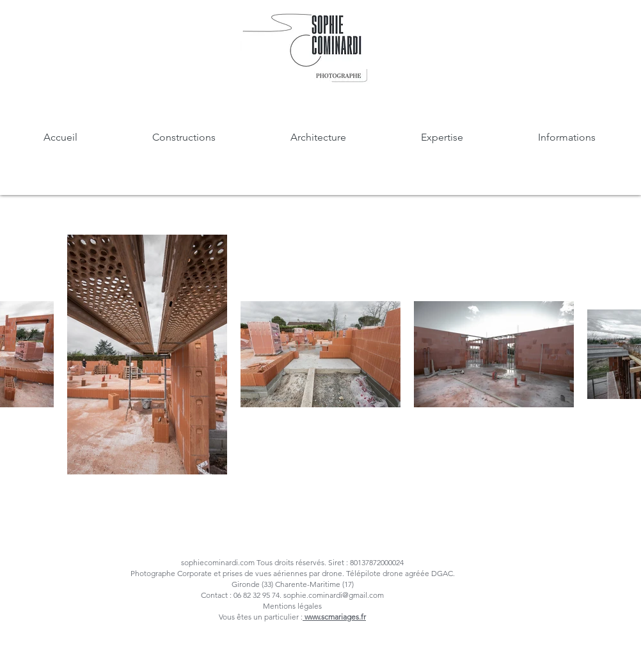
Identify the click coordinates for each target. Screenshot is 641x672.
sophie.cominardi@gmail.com (334, 595)
